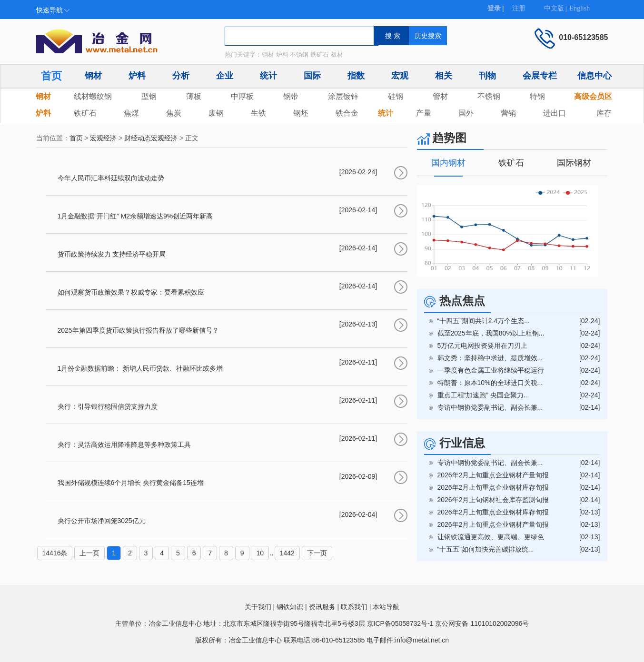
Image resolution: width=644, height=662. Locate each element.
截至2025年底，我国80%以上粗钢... (491, 333)
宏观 (400, 76)
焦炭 (174, 113)
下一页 (317, 553)
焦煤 (131, 113)
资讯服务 (322, 607)
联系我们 (354, 607)
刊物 (487, 76)
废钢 (216, 113)
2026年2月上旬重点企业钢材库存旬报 (493, 487)
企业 (225, 76)
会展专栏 (540, 76)
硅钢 (396, 96)
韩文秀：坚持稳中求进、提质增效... (490, 358)
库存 (604, 113)
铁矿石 (85, 113)
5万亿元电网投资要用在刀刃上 (483, 346)
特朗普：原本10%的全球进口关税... (490, 383)
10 (260, 553)
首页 (51, 76)
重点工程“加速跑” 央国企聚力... (483, 395)
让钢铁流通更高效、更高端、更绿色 (491, 537)
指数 (356, 76)
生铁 (258, 113)
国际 (312, 76)
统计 (268, 76)
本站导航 (386, 607)
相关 (444, 76)
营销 (508, 113)
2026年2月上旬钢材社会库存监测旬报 (493, 500)
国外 (466, 113)
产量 (424, 113)
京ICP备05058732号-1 (400, 623)
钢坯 (301, 113)
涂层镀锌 (343, 96)
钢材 (93, 76)
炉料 (137, 76)
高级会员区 (593, 96)
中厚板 (242, 96)
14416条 (55, 553)
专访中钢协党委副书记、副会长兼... (490, 407)
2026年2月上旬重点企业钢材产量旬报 (493, 475)
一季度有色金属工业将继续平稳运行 (491, 370)
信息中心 (594, 76)
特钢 (537, 96)
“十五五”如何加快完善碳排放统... (486, 549)
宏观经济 (103, 138)
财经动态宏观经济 (151, 138)
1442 (287, 553)
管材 (440, 96)
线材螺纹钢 (93, 96)
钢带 (291, 96)
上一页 (89, 553)
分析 (181, 76)
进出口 (555, 113)
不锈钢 (489, 96)
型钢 (149, 96)
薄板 (194, 96)
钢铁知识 (290, 607)
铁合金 (347, 113)
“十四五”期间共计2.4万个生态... (484, 321)
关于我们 (258, 607)
